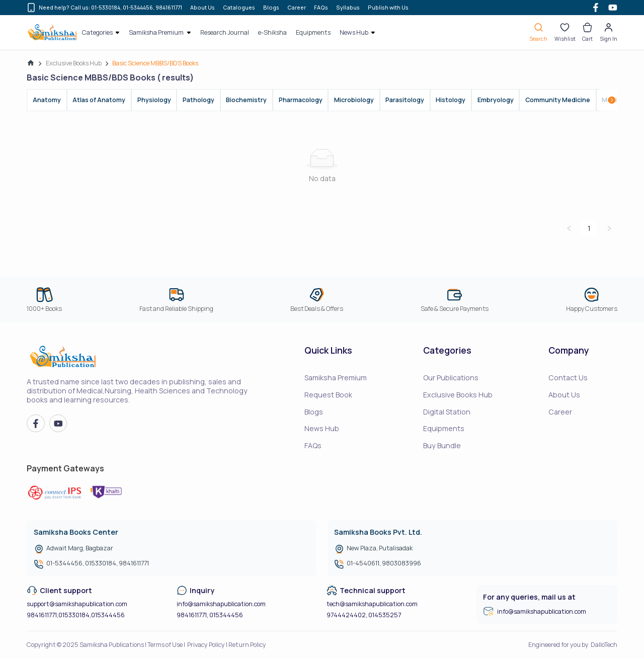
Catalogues (239, 8)
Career (297, 8)
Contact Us (568, 378)
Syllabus (348, 8)
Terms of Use (165, 645)
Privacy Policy (206, 645)
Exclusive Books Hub (74, 63)
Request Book (328, 395)
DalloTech (604, 645)
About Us (203, 8)
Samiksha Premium (336, 378)
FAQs (321, 8)
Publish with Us (388, 8)
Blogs (271, 8)
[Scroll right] (612, 100)
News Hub (322, 428)
